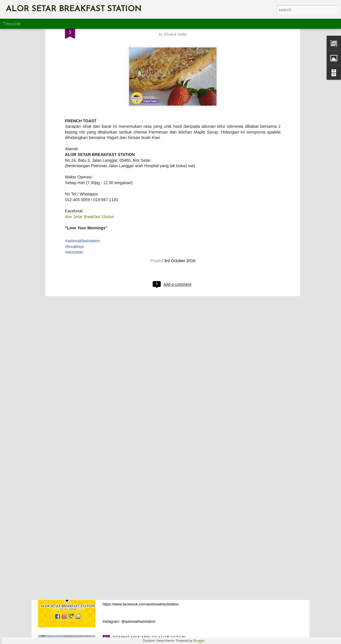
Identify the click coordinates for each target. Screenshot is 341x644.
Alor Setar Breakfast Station (90, 117)
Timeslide (12, 24)
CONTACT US (127, 572)
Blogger (199, 641)
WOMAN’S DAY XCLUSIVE (139, 442)
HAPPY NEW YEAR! (133, 507)
